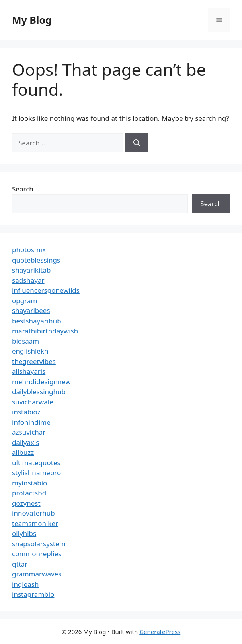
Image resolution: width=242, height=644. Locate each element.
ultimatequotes (36, 463)
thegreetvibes (34, 361)
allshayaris (29, 371)
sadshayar (28, 280)
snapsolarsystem (39, 544)
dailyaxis (26, 442)
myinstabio (29, 483)
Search (23, 189)
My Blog (32, 20)
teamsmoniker (35, 523)
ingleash (25, 584)
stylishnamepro (36, 473)
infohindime (31, 422)
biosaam (25, 341)
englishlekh (30, 351)
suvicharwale (33, 402)
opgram (24, 301)
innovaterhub (33, 513)
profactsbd (29, 493)
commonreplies (37, 554)
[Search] (137, 143)
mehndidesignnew (41, 382)
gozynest (26, 503)
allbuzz (23, 452)
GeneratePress (160, 632)
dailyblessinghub (39, 392)
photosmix (29, 250)
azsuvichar (29, 432)
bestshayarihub (37, 321)
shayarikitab (31, 270)
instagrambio (33, 594)
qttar (20, 564)
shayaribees (31, 310)
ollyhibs (24, 533)
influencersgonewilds (46, 290)
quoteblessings (36, 260)
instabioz (26, 412)
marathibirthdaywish (45, 331)
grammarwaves (37, 574)
